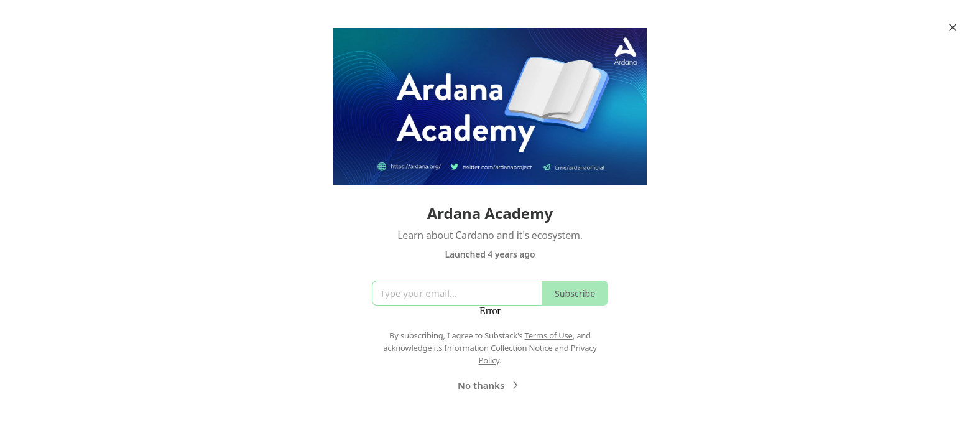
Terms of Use (549, 335)
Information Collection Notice (498, 348)
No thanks (490, 385)
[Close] (953, 27)
